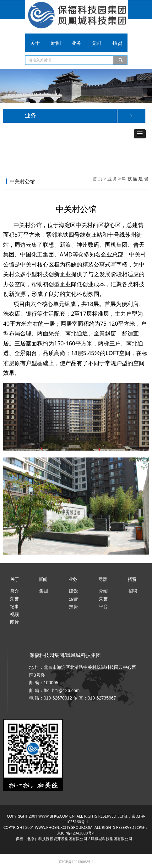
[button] (140, 134)
